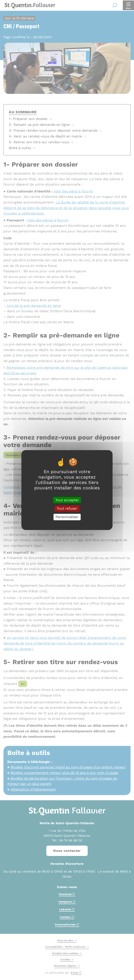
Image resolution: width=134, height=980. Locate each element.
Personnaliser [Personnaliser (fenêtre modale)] (67, 517)
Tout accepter (67, 500)
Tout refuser (67, 508)
